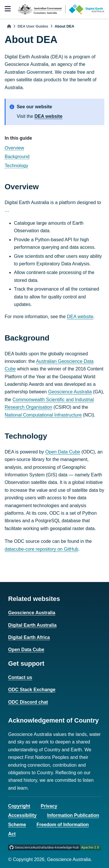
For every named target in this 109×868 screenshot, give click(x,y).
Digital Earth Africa (29, 637)
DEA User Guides (33, 26)
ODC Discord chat (28, 702)
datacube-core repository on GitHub (41, 549)
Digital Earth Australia (32, 625)
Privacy (49, 806)
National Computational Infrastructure (43, 415)
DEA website (48, 116)
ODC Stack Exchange (32, 690)
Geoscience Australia (70, 392)
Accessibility (22, 815)
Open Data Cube (63, 452)
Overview (14, 148)
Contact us (20, 677)
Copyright (19, 806)
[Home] (9, 26)
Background (17, 157)
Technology (16, 166)
